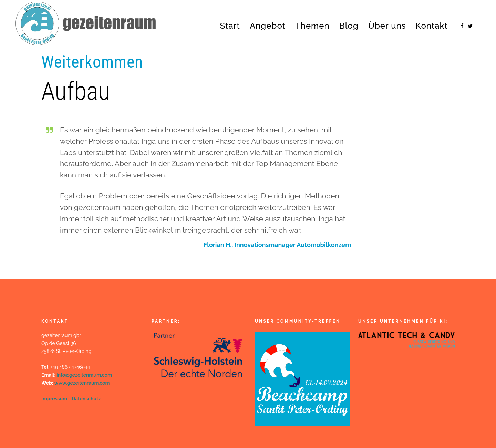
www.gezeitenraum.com (82, 383)
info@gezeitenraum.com (84, 375)
